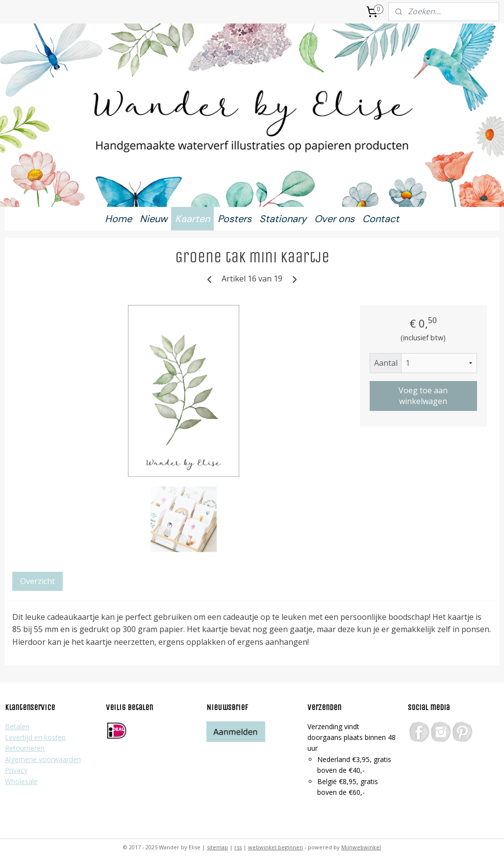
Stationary (283, 219)
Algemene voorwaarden (43, 759)
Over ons (334, 219)
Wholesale (21, 781)
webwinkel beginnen (276, 847)
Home (118, 219)
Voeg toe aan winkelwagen (423, 396)
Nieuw (153, 219)
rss (238, 847)
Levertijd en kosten (35, 737)
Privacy (16, 770)
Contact (381, 219)
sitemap (217, 847)
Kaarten (192, 219)
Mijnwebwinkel (361, 847)
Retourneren (25, 748)
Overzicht (38, 581)
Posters (235, 219)
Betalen (17, 726)
